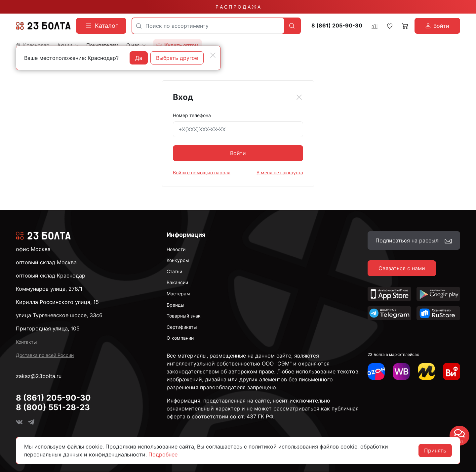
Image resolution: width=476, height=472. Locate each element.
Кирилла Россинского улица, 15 (57, 302)
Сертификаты (182, 327)
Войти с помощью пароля (202, 172)
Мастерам (178, 294)
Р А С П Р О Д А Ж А (238, 7)
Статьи (174, 271)
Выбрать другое (177, 58)
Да (139, 58)
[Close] (299, 97)
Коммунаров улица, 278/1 (49, 289)
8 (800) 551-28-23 (53, 407)
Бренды (176, 305)
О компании (180, 338)
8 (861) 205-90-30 (337, 26)
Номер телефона (192, 115)
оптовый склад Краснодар (51, 276)
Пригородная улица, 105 (48, 328)
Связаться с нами (402, 268)
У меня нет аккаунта (280, 172)
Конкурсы (178, 260)
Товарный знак (184, 316)
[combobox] (208, 26)
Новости (176, 249)
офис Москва (33, 249)
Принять (435, 451)
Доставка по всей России (45, 355)
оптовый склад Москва (46, 262)
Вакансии (177, 282)
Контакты (26, 342)
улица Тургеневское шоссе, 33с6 (59, 315)
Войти (238, 153)
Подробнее (163, 454)
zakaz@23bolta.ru (39, 376)
